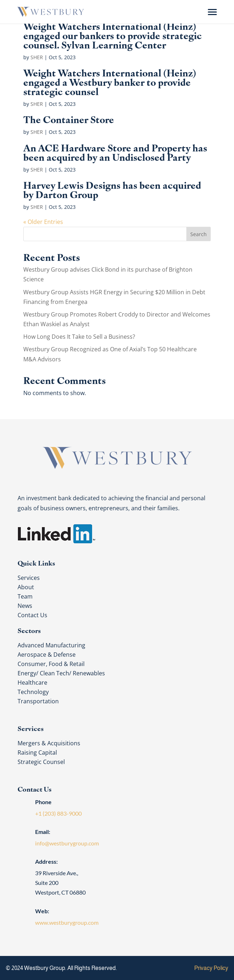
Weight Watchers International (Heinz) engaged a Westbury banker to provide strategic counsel (110, 81)
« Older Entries (43, 222)
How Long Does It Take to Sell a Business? (79, 337)
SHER (37, 57)
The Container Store (69, 119)
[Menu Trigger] (212, 12)
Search (199, 234)
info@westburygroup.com (67, 843)
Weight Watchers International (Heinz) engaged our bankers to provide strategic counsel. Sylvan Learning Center (113, 35)
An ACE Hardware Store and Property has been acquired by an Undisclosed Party (115, 152)
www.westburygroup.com (67, 922)
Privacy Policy (211, 968)
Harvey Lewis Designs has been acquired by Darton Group (112, 189)
